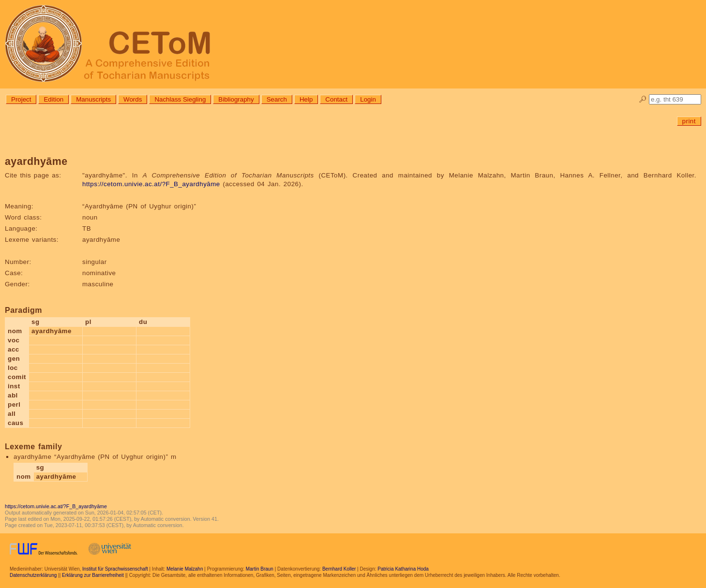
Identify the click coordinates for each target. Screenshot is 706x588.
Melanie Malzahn (185, 569)
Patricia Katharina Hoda (403, 569)
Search (277, 99)
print (689, 121)
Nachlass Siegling (180, 99)
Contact (336, 99)
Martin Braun (260, 569)
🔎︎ (643, 99)
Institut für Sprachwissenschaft (115, 569)
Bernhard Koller (339, 569)
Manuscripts (93, 99)
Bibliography (236, 99)
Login (368, 99)
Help (306, 99)
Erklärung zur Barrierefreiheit (93, 575)
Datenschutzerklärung (33, 575)
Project (21, 99)
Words (133, 99)
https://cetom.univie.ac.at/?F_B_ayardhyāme (151, 184)
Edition (53, 99)
